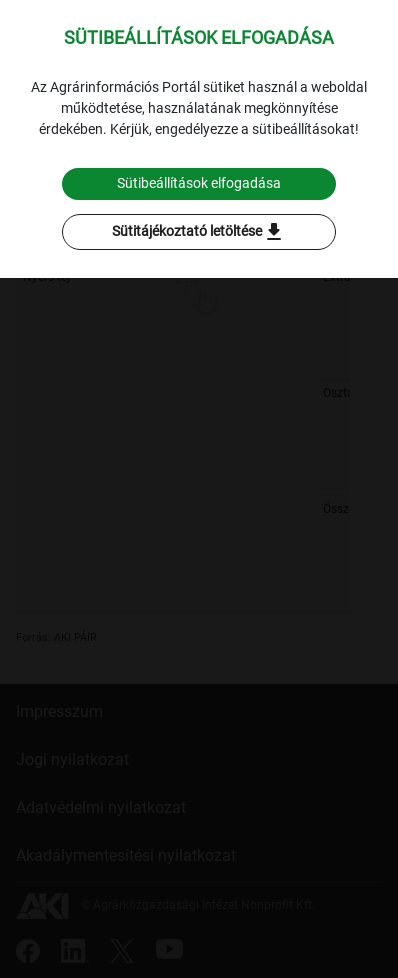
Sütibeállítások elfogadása (199, 183)
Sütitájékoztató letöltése (199, 232)
